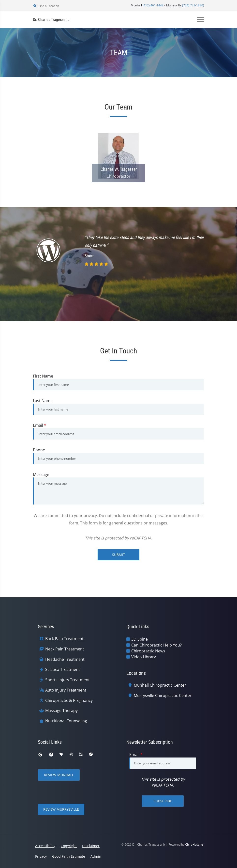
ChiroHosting (194, 844)
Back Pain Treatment (64, 639)
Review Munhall (59, 775)
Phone (39, 450)
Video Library (144, 657)
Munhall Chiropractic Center (160, 685)
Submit (118, 555)
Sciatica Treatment (63, 670)
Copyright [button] (69, 846)
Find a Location (46, 6)
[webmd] (81, 755)
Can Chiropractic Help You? (156, 645)
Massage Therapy (61, 711)
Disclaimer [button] (91, 846)
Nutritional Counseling (66, 721)
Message (41, 474)
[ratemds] (91, 755)
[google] (40, 755)
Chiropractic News (148, 651)
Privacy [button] (41, 856)
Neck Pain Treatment (65, 649)
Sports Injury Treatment (67, 680)
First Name (43, 376)
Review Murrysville (61, 809)
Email (40, 425)
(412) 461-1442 (153, 5)
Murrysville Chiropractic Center (163, 696)
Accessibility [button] (45, 846)
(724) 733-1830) (193, 5)
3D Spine (140, 639)
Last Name (43, 401)
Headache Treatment (65, 659)
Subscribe (163, 801)
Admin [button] (96, 856)
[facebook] (51, 755)
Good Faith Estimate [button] (69, 856)
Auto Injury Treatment (66, 690)
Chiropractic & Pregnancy (69, 701)
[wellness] (71, 755)
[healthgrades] (61, 755)
